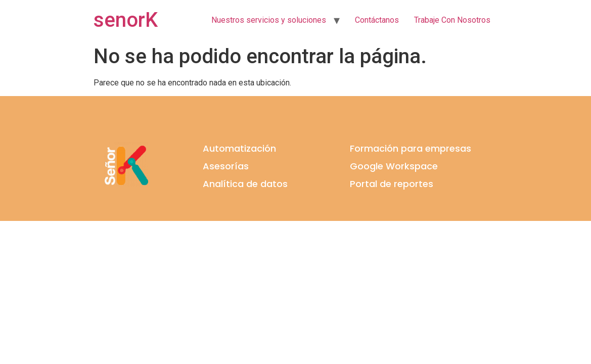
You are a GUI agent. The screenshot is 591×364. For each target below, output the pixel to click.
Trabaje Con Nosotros (452, 20)
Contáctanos (377, 20)
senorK (126, 20)
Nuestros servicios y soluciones (269, 20)
